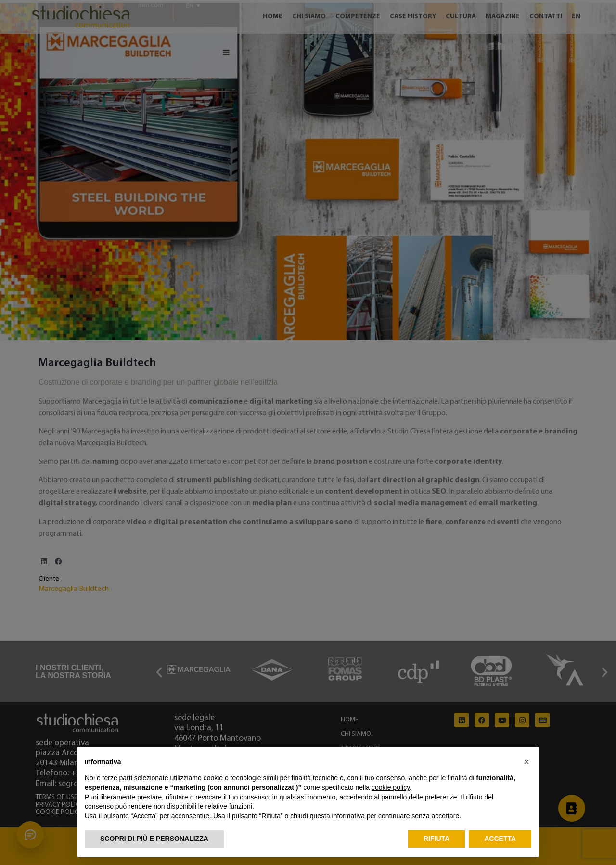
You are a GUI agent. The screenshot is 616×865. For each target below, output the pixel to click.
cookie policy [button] (391, 787)
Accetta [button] (500, 839)
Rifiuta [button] (436, 839)
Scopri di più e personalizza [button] (154, 839)
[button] (526, 762)
